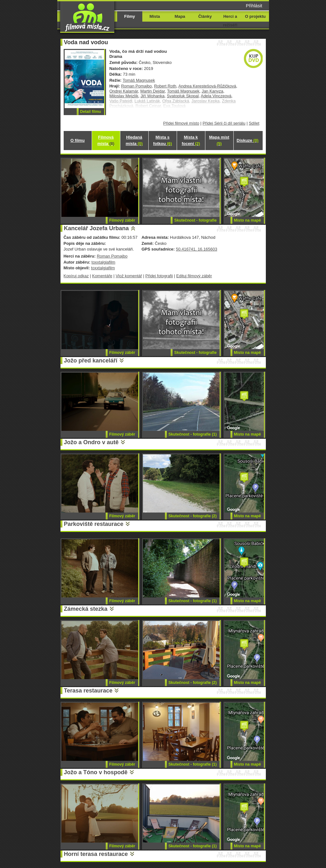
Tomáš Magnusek (139, 80)
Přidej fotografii (159, 276)
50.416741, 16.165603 (196, 249)
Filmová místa (106, 140)
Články (205, 16)
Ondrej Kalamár (124, 91)
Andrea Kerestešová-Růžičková (207, 86)
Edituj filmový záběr (194, 276)
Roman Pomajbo (136, 86)
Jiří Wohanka (152, 96)
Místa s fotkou (163, 140)
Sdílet (254, 123)
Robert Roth (165, 86)
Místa (155, 16)
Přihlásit (254, 6)
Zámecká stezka (86, 609)
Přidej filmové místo (181, 123)
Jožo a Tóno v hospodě (96, 772)
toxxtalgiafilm (103, 262)
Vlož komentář (129, 276)
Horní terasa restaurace (96, 854)
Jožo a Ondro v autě (91, 442)
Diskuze (247, 140)
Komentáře (102, 276)
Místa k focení (191, 140)
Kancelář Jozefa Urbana (96, 228)
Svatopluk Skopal (183, 96)
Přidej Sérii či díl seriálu (224, 123)
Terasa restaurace (88, 691)
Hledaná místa (134, 140)
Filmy (130, 16)
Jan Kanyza (212, 91)
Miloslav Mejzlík (124, 96)
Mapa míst (219, 140)
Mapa (180, 16)
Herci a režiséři (230, 21)
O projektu (255, 16)
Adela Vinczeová (216, 96)
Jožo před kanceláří (91, 361)
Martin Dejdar (153, 91)
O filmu (78, 140)
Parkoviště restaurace (94, 524)
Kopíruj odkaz (76, 276)
